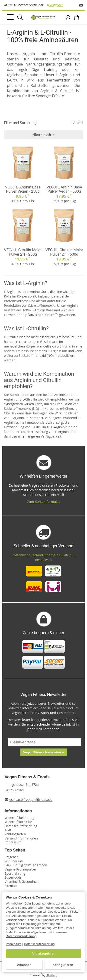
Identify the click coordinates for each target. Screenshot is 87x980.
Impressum (14, 944)
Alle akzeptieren (44, 953)
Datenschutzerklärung (21, 936)
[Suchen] (20, 17)
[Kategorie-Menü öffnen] (10, 17)
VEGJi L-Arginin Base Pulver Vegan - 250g (23, 189)
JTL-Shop (52, 975)
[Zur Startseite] (43, 18)
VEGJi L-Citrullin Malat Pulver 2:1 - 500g (64, 252)
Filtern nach (44, 135)
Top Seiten (15, 850)
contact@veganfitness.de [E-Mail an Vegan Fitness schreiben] (31, 800)
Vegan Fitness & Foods (27, 777)
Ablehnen (24, 965)
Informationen (18, 811)
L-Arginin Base (42, 310)
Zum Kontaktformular (43, 502)
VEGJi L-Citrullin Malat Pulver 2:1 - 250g (23, 252)
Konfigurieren (63, 965)
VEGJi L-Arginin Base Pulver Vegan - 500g (64, 189)
